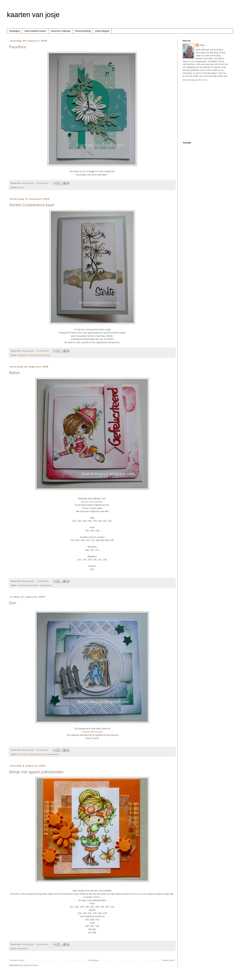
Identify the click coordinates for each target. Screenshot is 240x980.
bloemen (21, 187)
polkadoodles (33, 585)
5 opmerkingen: (43, 351)
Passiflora (17, 47)
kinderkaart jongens (37, 754)
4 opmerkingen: (43, 944)
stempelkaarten (46, 585)
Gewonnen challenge (60, 31)
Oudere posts (168, 960)
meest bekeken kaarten (35, 31)
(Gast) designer (102, 31)
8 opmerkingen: (43, 183)
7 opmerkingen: (43, 581)
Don (13, 603)
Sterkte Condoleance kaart (32, 205)
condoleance (22, 355)
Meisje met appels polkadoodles (36, 772)
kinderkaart (22, 585)
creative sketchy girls (92, 732)
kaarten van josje (33, 15)
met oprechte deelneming (39, 355)
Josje (202, 45)
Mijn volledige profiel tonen (195, 80)
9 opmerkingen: (43, 750)
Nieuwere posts (17, 960)
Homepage (93, 960)
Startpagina (15, 31)
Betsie (14, 373)
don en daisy (22, 754)
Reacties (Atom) (31, 965)
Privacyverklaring (83, 31)
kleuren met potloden (92, 502)
